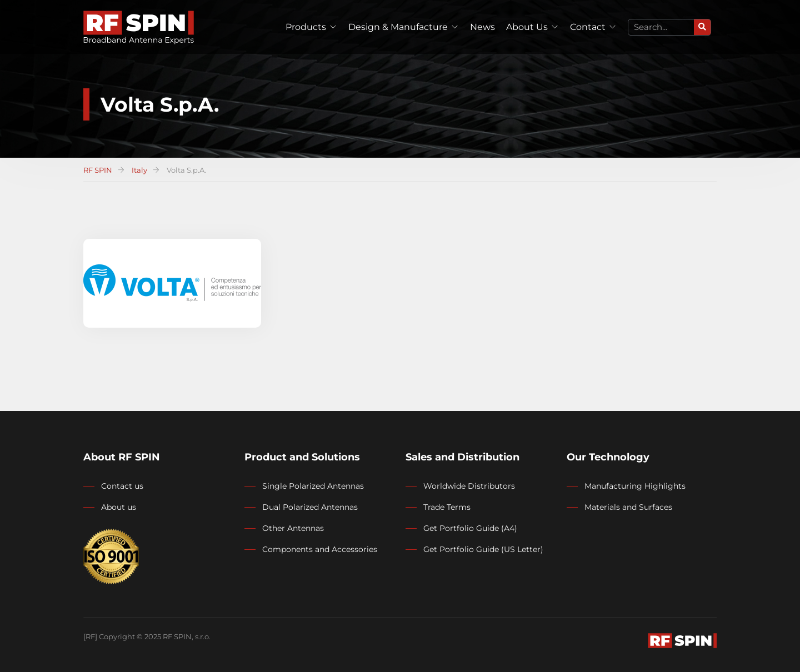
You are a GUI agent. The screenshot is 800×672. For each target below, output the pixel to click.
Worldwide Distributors (469, 486)
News (482, 27)
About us (119, 507)
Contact (588, 27)
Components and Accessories (320, 549)
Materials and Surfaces (628, 507)
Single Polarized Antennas (313, 486)
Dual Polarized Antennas (310, 507)
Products (306, 27)
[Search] (702, 27)
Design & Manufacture (398, 27)
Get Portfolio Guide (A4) (470, 528)
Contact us (122, 486)
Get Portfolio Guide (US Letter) (483, 549)
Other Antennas (293, 528)
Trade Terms (447, 507)
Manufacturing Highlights (635, 486)
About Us (527, 27)
